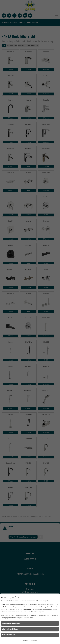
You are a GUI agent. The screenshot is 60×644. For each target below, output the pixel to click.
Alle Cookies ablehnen (10, 629)
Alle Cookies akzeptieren (11, 623)
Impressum (26, 641)
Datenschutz (34, 641)
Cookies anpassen (9, 635)
